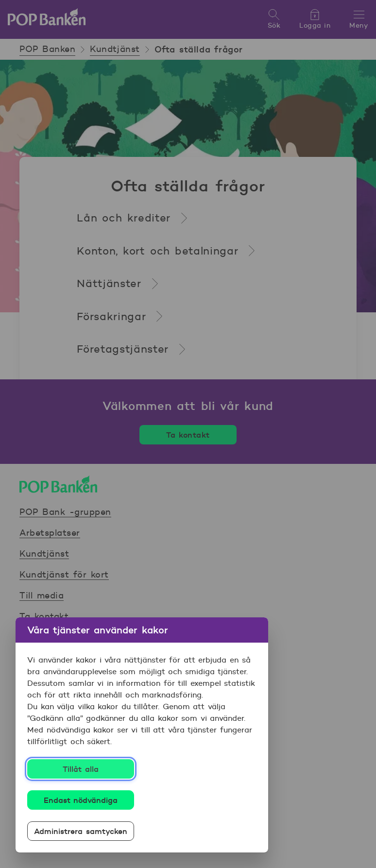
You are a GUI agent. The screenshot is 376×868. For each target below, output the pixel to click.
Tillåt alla (81, 769)
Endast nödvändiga (81, 800)
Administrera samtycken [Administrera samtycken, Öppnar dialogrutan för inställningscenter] (81, 831)
